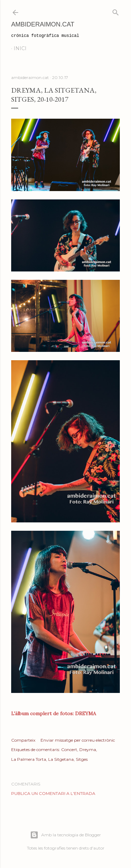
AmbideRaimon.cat (43, 24)
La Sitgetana (61, 759)
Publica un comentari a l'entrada (53, 793)
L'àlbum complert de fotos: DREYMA (54, 713)
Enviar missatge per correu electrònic (78, 740)
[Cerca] (116, 11)
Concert (69, 749)
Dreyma (88, 749)
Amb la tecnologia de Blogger (65, 835)
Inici (20, 48)
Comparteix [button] (23, 740)
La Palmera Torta (29, 759)
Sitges (82, 759)
